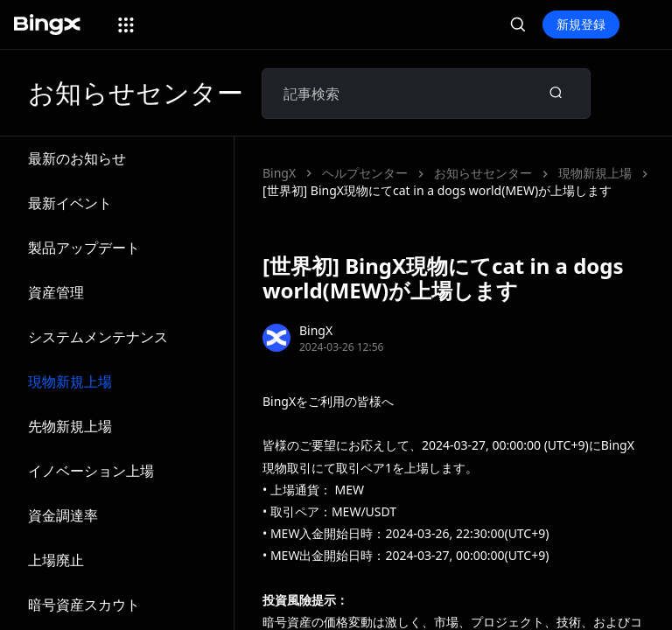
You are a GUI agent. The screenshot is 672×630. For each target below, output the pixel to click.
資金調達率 (63, 515)
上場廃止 (56, 560)
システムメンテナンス (98, 337)
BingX (279, 173)
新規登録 (581, 24)
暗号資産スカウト (84, 605)
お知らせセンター (483, 173)
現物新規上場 (70, 381)
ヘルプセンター (365, 173)
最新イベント (70, 203)
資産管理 (56, 292)
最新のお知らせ (77, 158)
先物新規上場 (70, 426)
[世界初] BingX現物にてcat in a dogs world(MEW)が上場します (437, 190)
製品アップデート (84, 248)
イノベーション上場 (91, 471)
